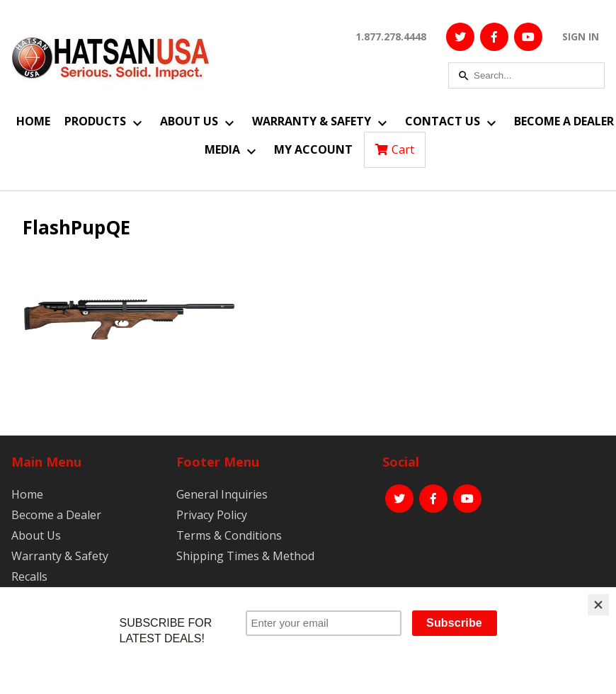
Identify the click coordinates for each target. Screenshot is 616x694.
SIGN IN (581, 36)
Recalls (29, 576)
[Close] (598, 605)
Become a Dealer (564, 121)
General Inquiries (222, 494)
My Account (313, 149)
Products (95, 121)
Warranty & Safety (312, 121)
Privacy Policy (212, 515)
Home (33, 121)
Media (222, 149)
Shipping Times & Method (245, 556)
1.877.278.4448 (391, 36)
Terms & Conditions (229, 535)
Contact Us (443, 121)
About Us (189, 121)
